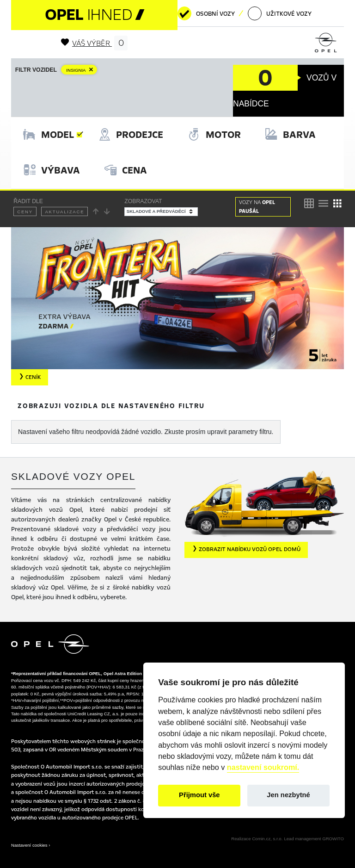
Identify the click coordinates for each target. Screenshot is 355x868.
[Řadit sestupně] (107, 212)
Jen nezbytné (288, 795)
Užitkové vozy (289, 14)
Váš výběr (94, 43)
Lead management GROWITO (314, 839)
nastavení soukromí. (263, 767)
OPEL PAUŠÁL (257, 207)
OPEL (94, 15)
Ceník (30, 377)
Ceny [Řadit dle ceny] (25, 212)
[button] (246, 550)
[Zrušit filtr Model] (81, 70)
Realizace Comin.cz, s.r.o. (257, 839)
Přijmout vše (199, 795)
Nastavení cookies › (31, 845)
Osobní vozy (215, 14)
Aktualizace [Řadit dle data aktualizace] (64, 212)
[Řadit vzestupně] (96, 212)
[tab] (49, 135)
